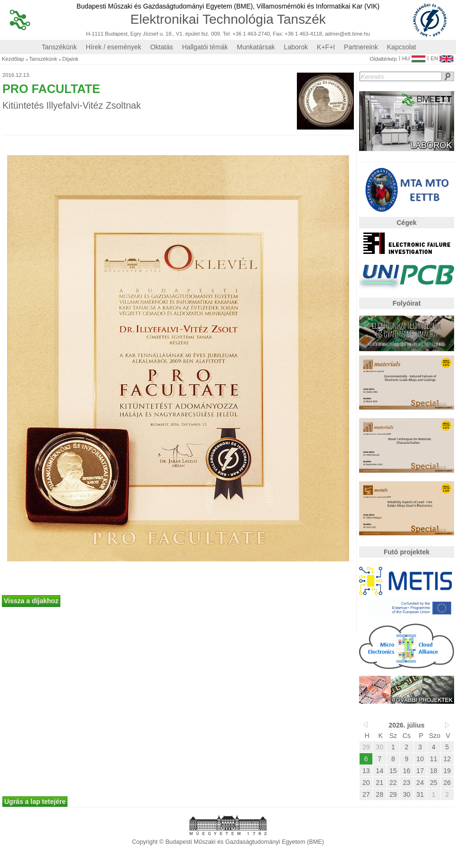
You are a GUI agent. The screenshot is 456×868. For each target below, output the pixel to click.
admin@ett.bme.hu (347, 34)
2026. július (406, 725)
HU (413, 56)
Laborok (296, 47)
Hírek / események (114, 47)
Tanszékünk (59, 47)
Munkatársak (256, 47)
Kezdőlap (13, 59)
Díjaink (70, 59)
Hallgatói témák (205, 47)
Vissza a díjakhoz (31, 601)
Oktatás (161, 47)
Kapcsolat (402, 47)
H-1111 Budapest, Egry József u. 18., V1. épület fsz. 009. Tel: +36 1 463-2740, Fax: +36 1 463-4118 (204, 34)
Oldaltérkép (383, 59)
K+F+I (326, 47)
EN (442, 56)
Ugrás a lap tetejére (35, 802)
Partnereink (361, 47)
